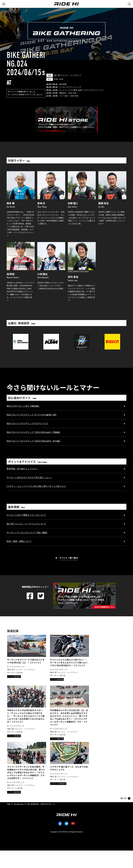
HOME (9, 804)
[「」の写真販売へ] (66, 120)
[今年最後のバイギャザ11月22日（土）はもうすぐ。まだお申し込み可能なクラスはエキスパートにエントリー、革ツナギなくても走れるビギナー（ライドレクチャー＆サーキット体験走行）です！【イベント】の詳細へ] (69, 706)
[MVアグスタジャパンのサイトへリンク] (82, 335)
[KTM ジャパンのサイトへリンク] (51, 335)
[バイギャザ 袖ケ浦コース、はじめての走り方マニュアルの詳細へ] (69, 756)
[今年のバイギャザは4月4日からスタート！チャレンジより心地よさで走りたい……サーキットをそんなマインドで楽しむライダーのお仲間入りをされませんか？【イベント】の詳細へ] (27, 704)
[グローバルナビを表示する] (4, 4)
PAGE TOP (123, 798)
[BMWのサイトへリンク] (21, 335)
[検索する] (129, 4)
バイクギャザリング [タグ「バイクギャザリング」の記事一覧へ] (16, 667)
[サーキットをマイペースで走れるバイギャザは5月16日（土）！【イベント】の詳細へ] (27, 649)
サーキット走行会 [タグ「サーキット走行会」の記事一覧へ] (15, 673)
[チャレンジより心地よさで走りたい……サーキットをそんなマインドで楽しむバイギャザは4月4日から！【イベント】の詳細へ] (69, 651)
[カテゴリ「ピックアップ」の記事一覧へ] (58, 784)
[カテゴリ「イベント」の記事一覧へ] (14, 677)
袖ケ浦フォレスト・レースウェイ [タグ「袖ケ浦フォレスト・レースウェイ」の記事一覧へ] (22, 670)
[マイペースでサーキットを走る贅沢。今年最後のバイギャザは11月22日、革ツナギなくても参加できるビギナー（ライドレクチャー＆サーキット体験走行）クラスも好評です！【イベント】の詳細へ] (27, 761)
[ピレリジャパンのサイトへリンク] (112, 335)
